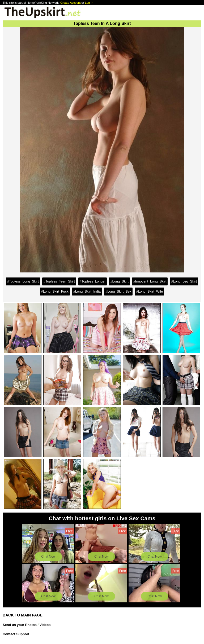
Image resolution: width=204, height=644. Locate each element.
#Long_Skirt (119, 281)
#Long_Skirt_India (87, 291)
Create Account (71, 3)
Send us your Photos (20, 625)
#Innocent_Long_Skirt (150, 281)
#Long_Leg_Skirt (184, 281)
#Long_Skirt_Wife (149, 291)
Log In (89, 3)
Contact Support (16, 634)
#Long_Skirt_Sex (118, 291)
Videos (45, 625)
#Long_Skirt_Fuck (55, 291)
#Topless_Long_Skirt (23, 281)
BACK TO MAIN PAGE (23, 615)
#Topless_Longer (93, 281)
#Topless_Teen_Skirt (59, 281)
